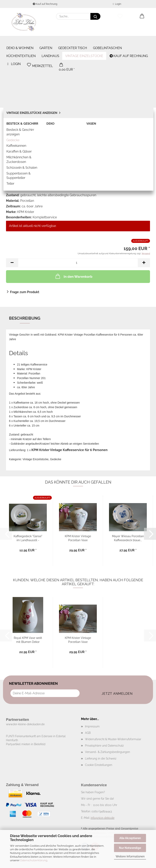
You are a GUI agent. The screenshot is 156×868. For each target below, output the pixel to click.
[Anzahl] (78, 263)
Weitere (100, 40)
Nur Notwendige (130, 848)
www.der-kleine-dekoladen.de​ (25, 724)
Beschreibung (25, 318)
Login (117, 4)
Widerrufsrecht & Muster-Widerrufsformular (113, 739)
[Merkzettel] (120, 16)
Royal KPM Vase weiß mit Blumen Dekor (28, 640)
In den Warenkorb (73, 276)
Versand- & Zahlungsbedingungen (107, 752)
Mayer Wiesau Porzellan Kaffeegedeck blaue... (128, 538)
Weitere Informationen (130, 856)
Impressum (92, 726)
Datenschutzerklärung (34, 860)
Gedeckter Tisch (73, 40)
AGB (88, 733)
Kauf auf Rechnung (45, 4)
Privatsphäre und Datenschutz (104, 746)
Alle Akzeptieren (130, 838)
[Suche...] (95, 16)
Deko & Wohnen (20, 40)
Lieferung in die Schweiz (101, 759)
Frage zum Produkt (25, 292)
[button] (142, 16)
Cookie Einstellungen (99, 765)
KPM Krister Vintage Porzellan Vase (78, 538)
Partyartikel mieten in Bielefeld (26, 744)
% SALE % (143, 40)
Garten (46, 40)
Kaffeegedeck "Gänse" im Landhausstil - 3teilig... (28, 538)
